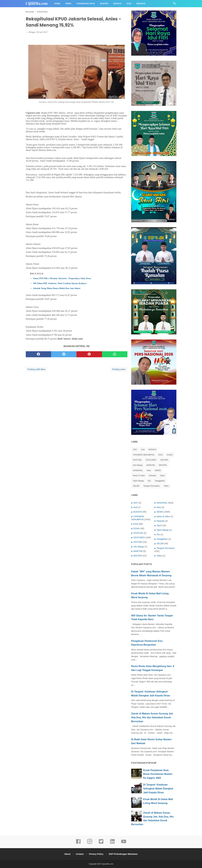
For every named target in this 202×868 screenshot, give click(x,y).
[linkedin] (112, 844)
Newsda (153, 475)
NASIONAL (138, 470)
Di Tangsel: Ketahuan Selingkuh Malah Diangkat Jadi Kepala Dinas (158, 788)
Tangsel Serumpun (151, 486)
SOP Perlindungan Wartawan (124, 854)
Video (166, 486)
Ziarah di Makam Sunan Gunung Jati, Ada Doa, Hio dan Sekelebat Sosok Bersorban (152, 717)
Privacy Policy (96, 854)
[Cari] (175, 4)
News (68, 4)
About (67, 854)
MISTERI (163, 465)
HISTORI (164, 460)
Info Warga (138, 465)
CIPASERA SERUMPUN (144, 455)
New (149, 470)
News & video (139, 475)
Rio (149, 481)
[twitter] (64, 355)
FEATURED (151, 460)
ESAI (161, 455)
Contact (80, 854)
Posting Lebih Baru (36, 370)
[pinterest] (89, 355)
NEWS (158, 470)
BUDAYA (152, 449)
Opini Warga (138, 481)
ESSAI (170, 455)
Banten (104, 4)
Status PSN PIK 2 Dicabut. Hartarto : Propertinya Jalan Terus (62, 279)
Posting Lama (119, 370)
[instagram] (90, 844)
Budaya (117, 4)
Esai (129, 4)
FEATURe (137, 460)
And (143, 449)
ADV (135, 449)
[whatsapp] (115, 355)
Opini (162, 475)
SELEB (136, 486)
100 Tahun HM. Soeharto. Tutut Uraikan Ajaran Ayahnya (60, 284)
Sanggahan (160, 481)
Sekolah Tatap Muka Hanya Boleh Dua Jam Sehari (57, 289)
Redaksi (141, 4)
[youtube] (124, 844)
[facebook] (38, 355)
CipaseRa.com (107, 864)
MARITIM (151, 465)
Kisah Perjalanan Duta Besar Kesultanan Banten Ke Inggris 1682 (158, 774)
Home (57, 4)
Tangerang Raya (86, 4)
